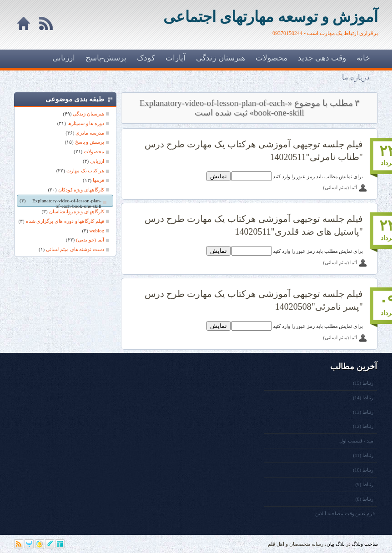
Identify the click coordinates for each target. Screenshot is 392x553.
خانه (363, 58)
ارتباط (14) (364, 397)
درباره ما (356, 77)
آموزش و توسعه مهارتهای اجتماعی (271, 17)
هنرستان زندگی (220, 58)
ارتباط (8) (365, 499)
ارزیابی (64, 58)
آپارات (176, 58)
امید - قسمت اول (357, 441)
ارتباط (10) (364, 470)
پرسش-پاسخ (106, 58)
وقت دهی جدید (322, 58)
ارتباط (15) (364, 383)
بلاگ (340, 544)
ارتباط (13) (364, 412)
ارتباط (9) (365, 484)
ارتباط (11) (364, 455)
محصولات (271, 58)
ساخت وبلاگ (365, 544)
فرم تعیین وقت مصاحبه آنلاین (345, 513)
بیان (330, 544)
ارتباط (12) (364, 426)
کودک (146, 58)
